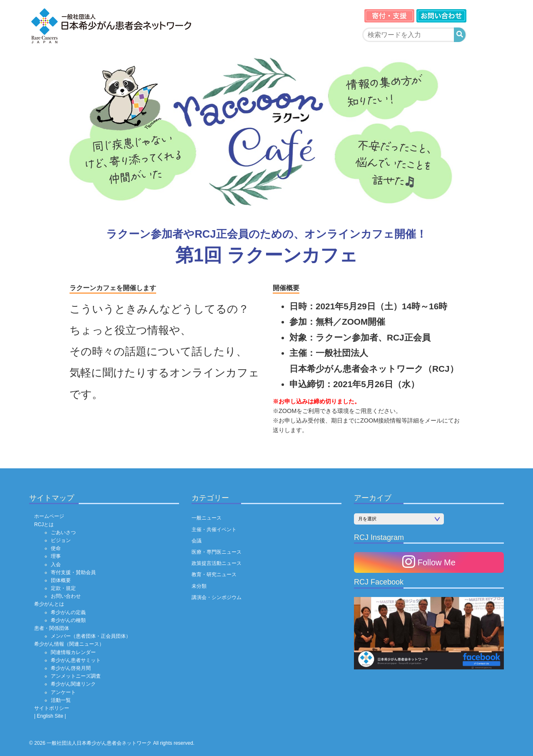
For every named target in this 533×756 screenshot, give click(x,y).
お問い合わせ (66, 596)
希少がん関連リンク (73, 684)
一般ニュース (207, 518)
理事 (56, 556)
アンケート (63, 692)
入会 (56, 565)
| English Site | (50, 716)
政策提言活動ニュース (217, 563)
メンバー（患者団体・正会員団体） (91, 636)
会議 (197, 541)
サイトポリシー (52, 708)
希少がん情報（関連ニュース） (69, 644)
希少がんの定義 (68, 612)
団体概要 (61, 580)
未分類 (199, 586)
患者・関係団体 (52, 628)
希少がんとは (49, 604)
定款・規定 (63, 588)
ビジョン (61, 540)
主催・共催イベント (214, 530)
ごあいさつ (63, 532)
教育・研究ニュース (214, 574)
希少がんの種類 (68, 620)
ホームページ (49, 516)
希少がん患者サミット (76, 660)
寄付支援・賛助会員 (73, 572)
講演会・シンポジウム (217, 597)
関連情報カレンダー (73, 652)
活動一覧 (61, 700)
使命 (56, 548)
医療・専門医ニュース (217, 552)
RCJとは (44, 525)
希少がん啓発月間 (71, 668)
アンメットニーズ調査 (76, 676)
